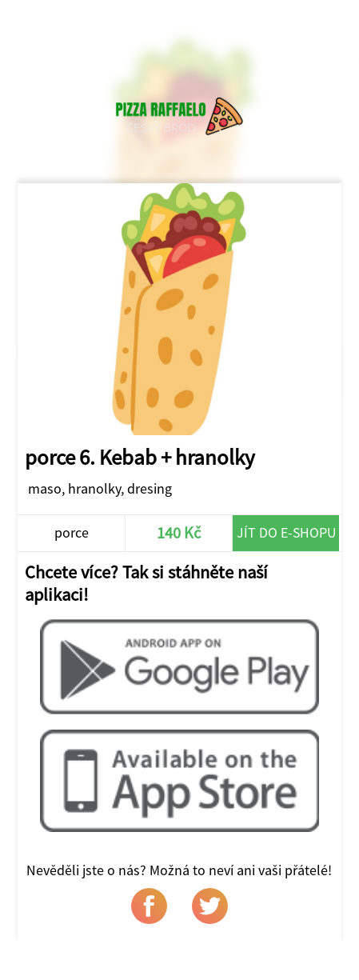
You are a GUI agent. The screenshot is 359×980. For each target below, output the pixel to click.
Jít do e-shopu (286, 532)
